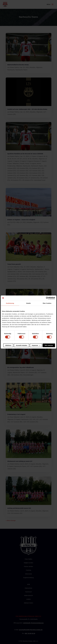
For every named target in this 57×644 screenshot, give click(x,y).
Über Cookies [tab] (47, 303)
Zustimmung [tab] (10, 303)
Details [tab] (29, 303)
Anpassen (36, 345)
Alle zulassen (49, 345)
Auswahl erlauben (21, 345)
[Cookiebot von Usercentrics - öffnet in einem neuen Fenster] (47, 298)
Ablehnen (8, 345)
